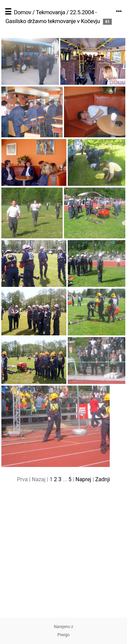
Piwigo (63, 635)
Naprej (83, 479)
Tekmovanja (51, 12)
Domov (23, 12)
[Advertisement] (63, 554)
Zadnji (103, 479)
